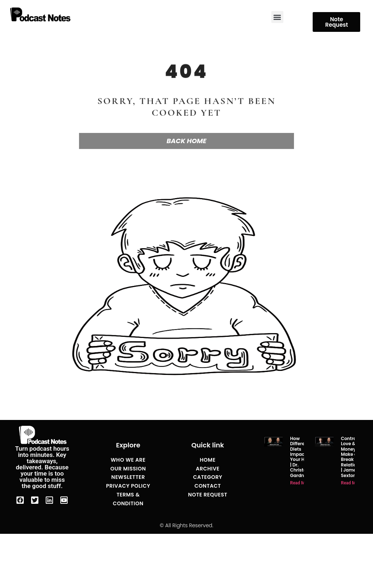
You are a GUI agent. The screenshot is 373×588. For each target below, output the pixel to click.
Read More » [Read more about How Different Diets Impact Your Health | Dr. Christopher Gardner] (302, 483)
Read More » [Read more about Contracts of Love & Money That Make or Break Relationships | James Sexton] (353, 483)
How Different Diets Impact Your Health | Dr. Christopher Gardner (303, 457)
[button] (277, 17)
